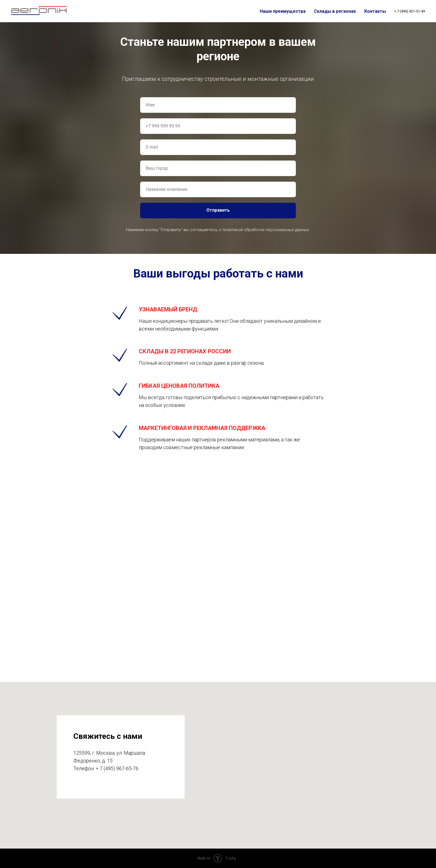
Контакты (375, 11)
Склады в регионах (335, 11)
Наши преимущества (283, 11)
